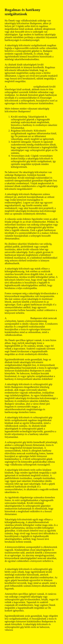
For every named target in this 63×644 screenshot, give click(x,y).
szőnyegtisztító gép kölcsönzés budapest (25, 564)
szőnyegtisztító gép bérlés (20, 87)
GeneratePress (20, 643)
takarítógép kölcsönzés (19, 318)
